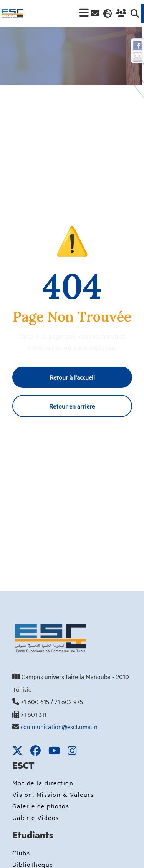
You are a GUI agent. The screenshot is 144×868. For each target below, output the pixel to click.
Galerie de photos (41, 806)
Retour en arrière (72, 406)
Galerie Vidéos (36, 817)
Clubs (21, 853)
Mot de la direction (43, 783)
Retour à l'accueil (72, 377)
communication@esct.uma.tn (59, 726)
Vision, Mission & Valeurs (53, 794)
